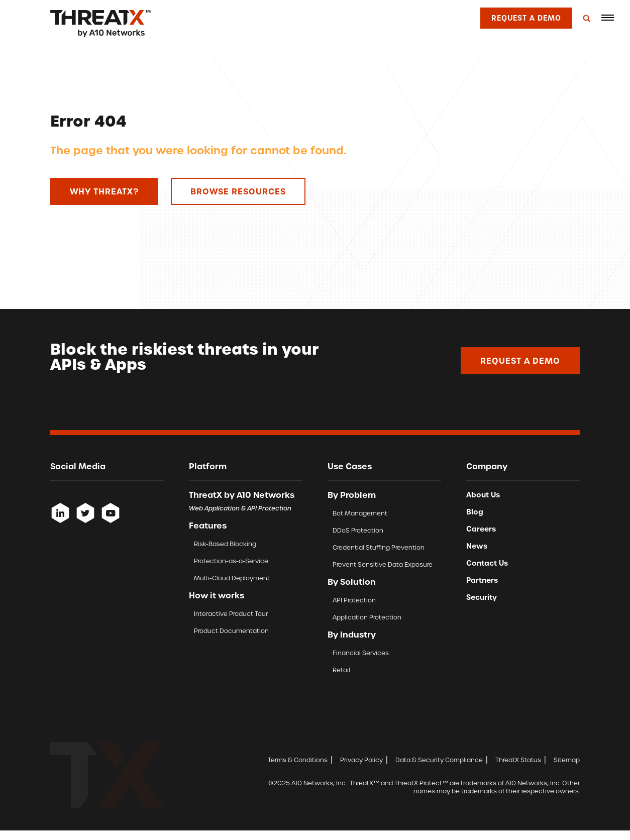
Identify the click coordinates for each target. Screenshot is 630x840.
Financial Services (361, 653)
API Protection (354, 600)
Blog (475, 512)
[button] (607, 18)
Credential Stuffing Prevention (379, 547)
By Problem (352, 495)
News (477, 546)
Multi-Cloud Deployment (232, 578)
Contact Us (487, 563)
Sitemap (567, 760)
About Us (483, 495)
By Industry (352, 635)
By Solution (352, 582)
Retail (341, 670)
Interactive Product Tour (231, 614)
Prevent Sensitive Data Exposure (383, 564)
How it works (217, 595)
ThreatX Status (518, 760)
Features (208, 526)
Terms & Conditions (298, 760)
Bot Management (360, 513)
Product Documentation (231, 631)
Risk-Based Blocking (225, 544)
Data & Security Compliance (439, 760)
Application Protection (367, 617)
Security (482, 597)
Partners (482, 580)
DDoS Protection (358, 530)
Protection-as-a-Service (231, 561)
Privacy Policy (361, 760)
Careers (481, 529)
